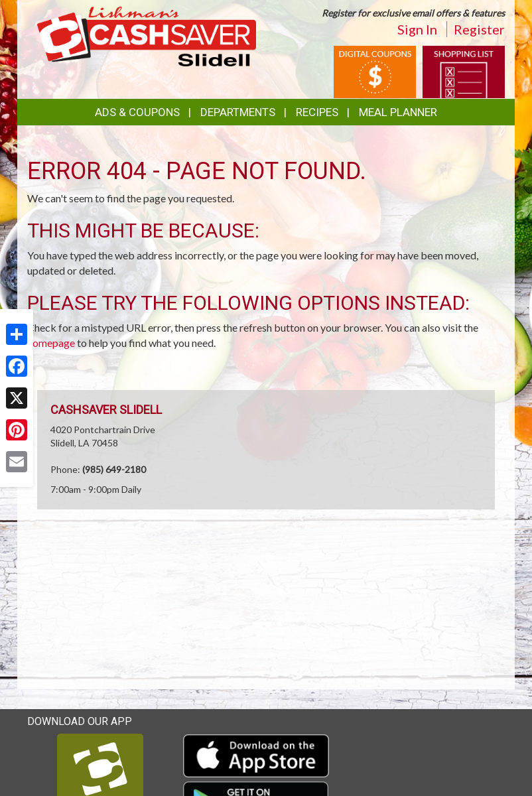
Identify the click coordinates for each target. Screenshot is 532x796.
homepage (51, 343)
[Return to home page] (147, 35)
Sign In (417, 29)
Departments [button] (238, 112)
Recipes (317, 112)
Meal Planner (398, 112)
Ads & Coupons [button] (137, 112)
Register (479, 29)
